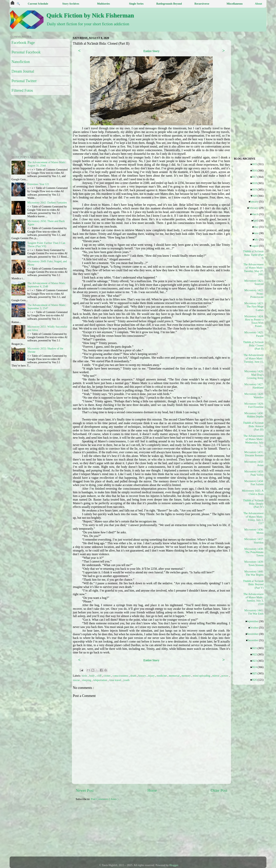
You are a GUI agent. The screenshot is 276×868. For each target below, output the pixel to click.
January (255, 202)
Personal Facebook (26, 52)
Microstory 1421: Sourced (254, 282)
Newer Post (85, 790)
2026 (255, 680)
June (257, 233)
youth (126, 680)
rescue (77, 680)
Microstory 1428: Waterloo (254, 395)
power (225, 676)
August (256, 246)
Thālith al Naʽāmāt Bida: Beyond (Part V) (254, 584)
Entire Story (151, 51)
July (257, 239)
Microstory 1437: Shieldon (254, 541)
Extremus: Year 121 (38, 184)
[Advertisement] (169, 831)
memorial (175, 676)
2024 (255, 667)
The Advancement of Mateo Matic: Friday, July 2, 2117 (254, 518)
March (256, 214)
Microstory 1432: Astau (254, 463)
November (254, 634)
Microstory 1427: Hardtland (254, 386)
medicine (162, 676)
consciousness (121, 676)
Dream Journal (23, 71)
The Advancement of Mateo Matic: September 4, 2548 (47, 285)
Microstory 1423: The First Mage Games (254, 307)
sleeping (87, 680)
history (143, 676)
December (254, 640)
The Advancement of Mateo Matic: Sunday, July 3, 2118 (254, 599)
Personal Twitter (24, 81)
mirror (216, 676)
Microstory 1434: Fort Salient (254, 483)
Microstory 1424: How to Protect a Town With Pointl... (254, 321)
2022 (255, 654)
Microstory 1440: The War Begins (254, 573)
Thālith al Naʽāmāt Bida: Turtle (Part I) (254, 255)
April (257, 220)
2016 (255, 170)
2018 (255, 183)
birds (85, 676)
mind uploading (202, 676)
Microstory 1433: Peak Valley (254, 473)
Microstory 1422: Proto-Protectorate (254, 294)
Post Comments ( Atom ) (105, 799)
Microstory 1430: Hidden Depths (254, 415)
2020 (255, 196)
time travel (116, 680)
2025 (255, 673)
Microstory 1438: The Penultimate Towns (254, 552)
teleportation (100, 680)
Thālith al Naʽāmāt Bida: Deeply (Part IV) (254, 504)
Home (152, 790)
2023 (255, 661)
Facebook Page (23, 43)
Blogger (174, 865)
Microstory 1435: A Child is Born (254, 492)
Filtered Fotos (22, 90)
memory (186, 676)
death (134, 676)
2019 (255, 189)
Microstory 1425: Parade (254, 334)
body (92, 676)
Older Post (219, 790)
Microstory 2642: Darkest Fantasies (47, 202)
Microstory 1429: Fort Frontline (254, 405)
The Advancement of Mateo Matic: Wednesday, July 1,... (254, 441)
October (255, 628)
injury (152, 676)
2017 (255, 177)
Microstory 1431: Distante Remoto (254, 454)
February (255, 208)
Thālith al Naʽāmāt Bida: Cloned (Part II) (254, 345)
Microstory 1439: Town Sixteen (254, 563)
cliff (99, 676)
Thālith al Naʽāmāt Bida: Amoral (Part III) (254, 426)
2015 (256, 164)
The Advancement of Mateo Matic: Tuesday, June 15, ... (254, 360)
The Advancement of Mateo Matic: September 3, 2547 (47, 307)
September (254, 621)
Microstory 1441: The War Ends (254, 612)
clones (107, 676)
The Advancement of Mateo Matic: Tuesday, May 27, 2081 (254, 269)
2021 (255, 648)
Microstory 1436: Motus (254, 531)
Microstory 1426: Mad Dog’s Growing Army (254, 375)
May (257, 227)
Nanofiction (21, 62)
